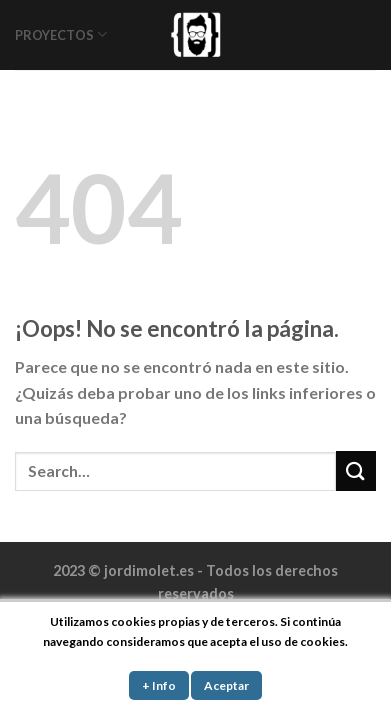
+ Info (159, 685)
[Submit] (356, 470)
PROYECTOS (61, 34)
